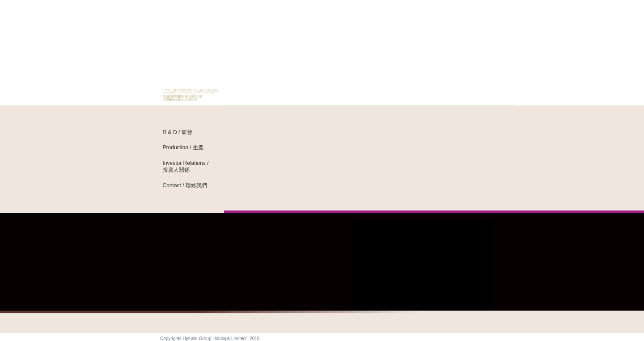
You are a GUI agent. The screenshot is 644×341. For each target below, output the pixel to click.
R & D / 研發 (178, 132)
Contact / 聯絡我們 (185, 185)
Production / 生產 (183, 147)
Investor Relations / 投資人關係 (186, 166)
